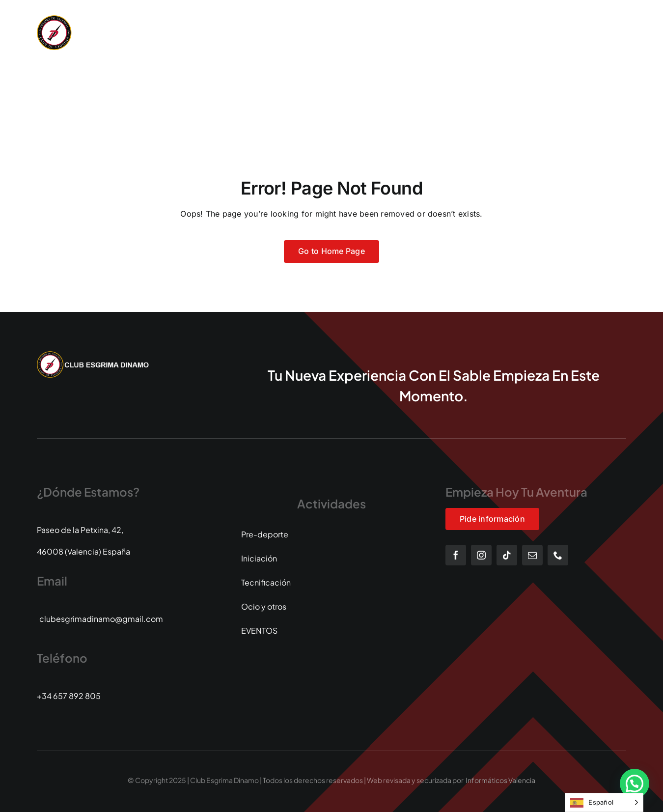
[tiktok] (507, 555)
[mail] (532, 555)
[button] (635, 784)
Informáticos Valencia (500, 780)
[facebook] (456, 555)
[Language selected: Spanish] (604, 802)
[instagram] (481, 555)
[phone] (558, 555)
